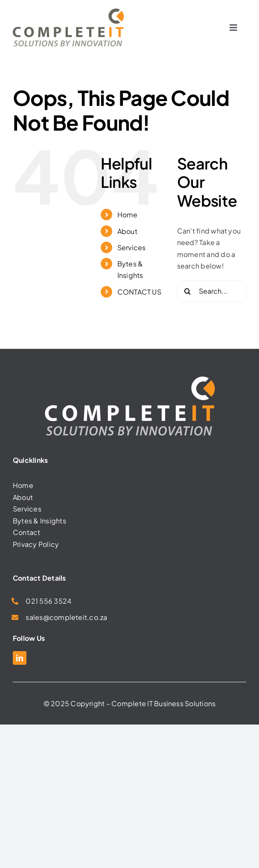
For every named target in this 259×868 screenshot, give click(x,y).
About (127, 231)
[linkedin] (20, 658)
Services (132, 247)
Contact (27, 532)
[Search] (188, 291)
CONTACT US (139, 292)
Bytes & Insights (39, 521)
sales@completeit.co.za (66, 617)
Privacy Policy (36, 544)
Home (128, 215)
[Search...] (212, 291)
